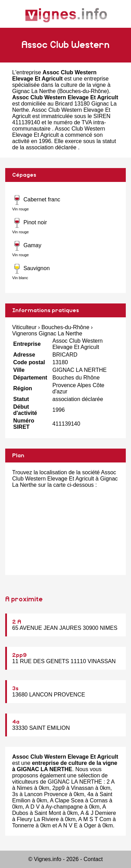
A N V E (68, 825)
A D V (32, 807)
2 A (17, 622)
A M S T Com (95, 819)
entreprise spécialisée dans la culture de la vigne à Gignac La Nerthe (61, 85)
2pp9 (19, 655)
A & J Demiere (98, 813)
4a (16, 722)
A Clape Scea (67, 800)
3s (15, 688)
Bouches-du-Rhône (83, 91)
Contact (93, 859)
